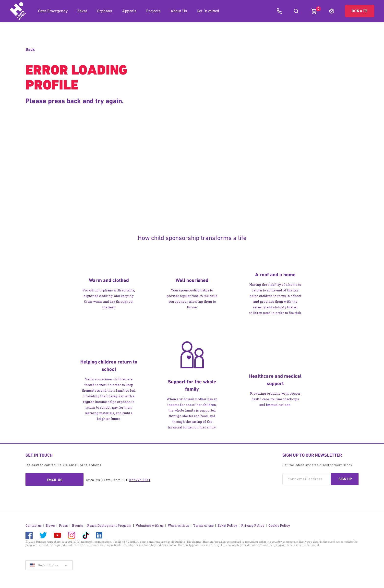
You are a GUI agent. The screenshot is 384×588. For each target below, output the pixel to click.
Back (30, 50)
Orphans (105, 11)
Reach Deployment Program (109, 524)
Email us (55, 480)
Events (78, 524)
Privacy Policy (253, 524)
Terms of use (203, 524)
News (50, 524)
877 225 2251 (140, 480)
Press (63, 524)
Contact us (34, 524)
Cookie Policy (279, 524)
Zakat (82, 11)
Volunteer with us (150, 524)
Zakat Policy (227, 524)
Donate (360, 11)
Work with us (178, 524)
